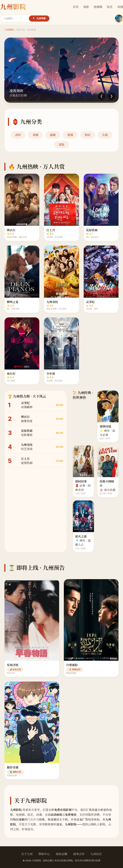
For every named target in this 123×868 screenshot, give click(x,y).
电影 (86, 7)
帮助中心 (44, 854)
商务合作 (79, 854)
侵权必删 (61, 854)
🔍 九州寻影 (39, 18)
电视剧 (98, 7)
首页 (76, 7)
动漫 (120, 7)
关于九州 (27, 854)
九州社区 (96, 854)
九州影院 (9, 30)
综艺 (110, 7)
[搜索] (16, 19)
